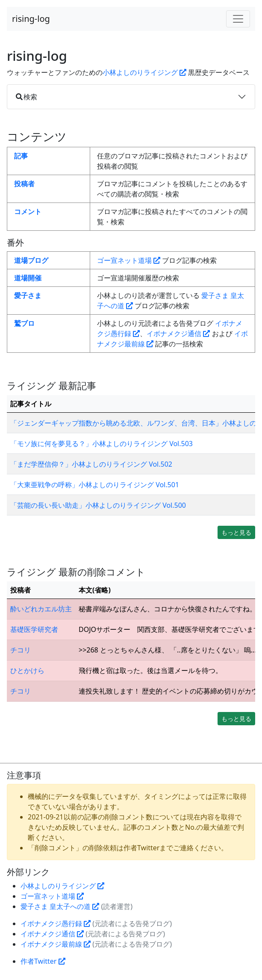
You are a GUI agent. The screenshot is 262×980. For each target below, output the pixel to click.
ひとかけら (27, 670)
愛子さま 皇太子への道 (60, 906)
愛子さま (28, 295)
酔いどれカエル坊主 (41, 609)
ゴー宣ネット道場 (129, 260)
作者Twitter (43, 961)
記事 (21, 156)
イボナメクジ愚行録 (56, 923)
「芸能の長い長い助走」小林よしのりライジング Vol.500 (98, 505)
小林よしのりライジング (144, 72)
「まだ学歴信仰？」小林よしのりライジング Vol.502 (91, 464)
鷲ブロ (24, 323)
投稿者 (24, 184)
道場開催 (28, 278)
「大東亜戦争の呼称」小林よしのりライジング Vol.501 (95, 485)
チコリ (21, 650)
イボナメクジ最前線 (56, 944)
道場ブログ (31, 260)
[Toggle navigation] (238, 19)
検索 (26, 97)
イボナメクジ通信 (178, 334)
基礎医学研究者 (34, 629)
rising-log (31, 19)
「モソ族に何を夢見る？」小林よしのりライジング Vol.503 (102, 444)
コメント (28, 211)
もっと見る (236, 532)
